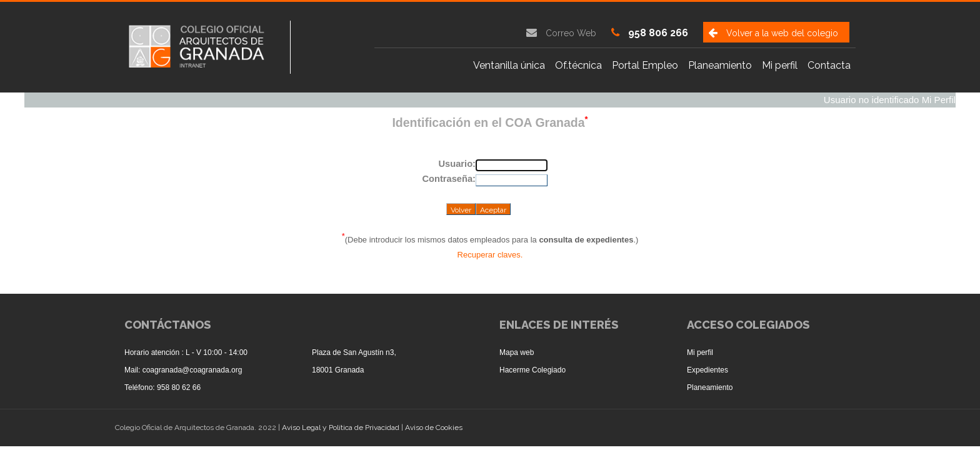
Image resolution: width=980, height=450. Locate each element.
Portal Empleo (645, 65)
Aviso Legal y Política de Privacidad (342, 427)
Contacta (829, 65)
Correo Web (571, 33)
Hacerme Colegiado (532, 370)
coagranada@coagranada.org (192, 370)
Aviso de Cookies (434, 427)
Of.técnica (578, 65)
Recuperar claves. (490, 255)
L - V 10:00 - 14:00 (217, 352)
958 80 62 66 (179, 387)
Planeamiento (720, 65)
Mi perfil (780, 65)
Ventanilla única (509, 65)
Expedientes (707, 370)
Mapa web (517, 352)
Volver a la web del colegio (782, 33)
